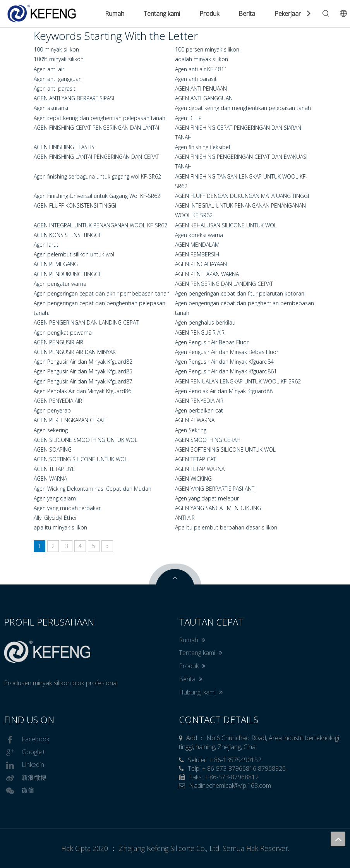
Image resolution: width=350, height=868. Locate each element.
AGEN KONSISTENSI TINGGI (67, 235)
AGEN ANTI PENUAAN (201, 89)
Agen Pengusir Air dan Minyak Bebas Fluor (227, 352)
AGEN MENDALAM (197, 245)
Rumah (115, 14)
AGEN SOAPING (53, 449)
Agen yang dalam (55, 498)
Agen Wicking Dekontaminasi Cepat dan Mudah (93, 489)
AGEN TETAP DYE (54, 469)
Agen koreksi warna (199, 235)
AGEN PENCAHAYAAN (201, 264)
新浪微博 (25, 778)
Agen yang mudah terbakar (67, 508)
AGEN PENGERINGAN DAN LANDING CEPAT (86, 322)
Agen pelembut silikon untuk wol (74, 254)
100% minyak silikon (59, 59)
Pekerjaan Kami (296, 14)
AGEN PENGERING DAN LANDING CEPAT (224, 284)
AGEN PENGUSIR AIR (200, 333)
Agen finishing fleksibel (202, 147)
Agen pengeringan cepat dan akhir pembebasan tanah (102, 293)
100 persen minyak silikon (207, 49)
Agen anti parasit (196, 79)
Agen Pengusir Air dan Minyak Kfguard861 (226, 371)
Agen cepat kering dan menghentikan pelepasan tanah (243, 108)
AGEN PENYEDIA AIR (58, 401)
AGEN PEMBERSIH (197, 254)
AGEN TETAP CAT (196, 459)
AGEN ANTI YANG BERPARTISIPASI (74, 98)
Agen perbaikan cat (199, 410)
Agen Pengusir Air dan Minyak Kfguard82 (83, 362)
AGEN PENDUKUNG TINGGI (67, 274)
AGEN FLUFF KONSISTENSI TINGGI (75, 205)
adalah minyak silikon (202, 59)
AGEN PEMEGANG (56, 264)
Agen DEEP (188, 118)
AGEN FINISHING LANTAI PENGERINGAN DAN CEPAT (96, 157)
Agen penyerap (52, 410)
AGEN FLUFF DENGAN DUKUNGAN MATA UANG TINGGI (242, 196)
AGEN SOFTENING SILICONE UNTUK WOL (225, 449)
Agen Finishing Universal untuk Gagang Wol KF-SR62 (97, 196)
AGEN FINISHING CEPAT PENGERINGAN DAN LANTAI (96, 128)
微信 (19, 791)
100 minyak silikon (56, 49)
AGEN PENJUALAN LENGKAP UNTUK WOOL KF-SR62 (238, 381)
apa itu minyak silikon (60, 527)
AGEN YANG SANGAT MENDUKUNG (218, 508)
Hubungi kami (201, 692)
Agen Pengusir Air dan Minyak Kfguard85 (83, 371)
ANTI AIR (185, 518)
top (338, 839)
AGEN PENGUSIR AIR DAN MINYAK (75, 352)
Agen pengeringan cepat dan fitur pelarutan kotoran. (240, 293)
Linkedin (24, 765)
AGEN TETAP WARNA (200, 469)
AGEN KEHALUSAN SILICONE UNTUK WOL (226, 225)
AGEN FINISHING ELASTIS (64, 147)
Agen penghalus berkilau (205, 322)
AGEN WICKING (193, 479)
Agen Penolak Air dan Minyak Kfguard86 (82, 391)
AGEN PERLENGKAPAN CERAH (70, 420)
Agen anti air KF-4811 (201, 69)
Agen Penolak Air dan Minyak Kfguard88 (224, 391)
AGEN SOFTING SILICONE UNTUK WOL (81, 459)
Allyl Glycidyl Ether (55, 518)
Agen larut (46, 245)
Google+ (25, 753)
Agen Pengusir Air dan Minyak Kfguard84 (224, 362)
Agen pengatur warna (60, 284)
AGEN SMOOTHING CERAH (208, 440)
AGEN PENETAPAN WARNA (207, 274)
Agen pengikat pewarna (63, 333)
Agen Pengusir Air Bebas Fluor (212, 342)
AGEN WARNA (50, 479)
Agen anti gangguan (58, 79)
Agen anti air (49, 69)
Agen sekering (51, 430)
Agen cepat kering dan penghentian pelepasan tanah (100, 118)
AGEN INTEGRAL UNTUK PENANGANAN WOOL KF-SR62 (100, 225)
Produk (209, 14)
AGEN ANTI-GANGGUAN (204, 98)
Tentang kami (162, 14)
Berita (247, 14)
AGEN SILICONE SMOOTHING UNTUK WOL (86, 440)
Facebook (27, 740)
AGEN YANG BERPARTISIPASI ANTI (215, 489)
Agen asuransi (51, 108)
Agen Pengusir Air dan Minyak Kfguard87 (83, 381)
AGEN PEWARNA (195, 420)
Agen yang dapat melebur (207, 498)
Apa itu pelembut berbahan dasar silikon (226, 527)
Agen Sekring (191, 430)
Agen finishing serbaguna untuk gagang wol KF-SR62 (97, 176)
